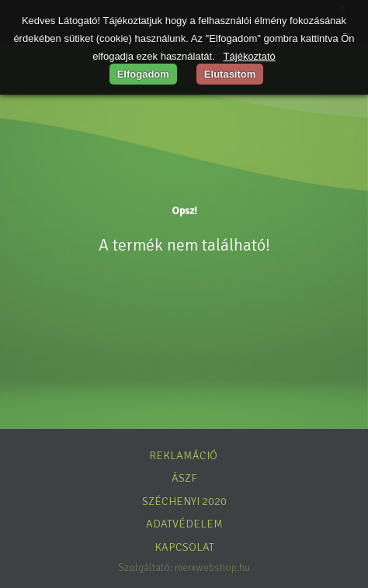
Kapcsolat (184, 547)
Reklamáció (183, 455)
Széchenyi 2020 (184, 501)
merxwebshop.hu (212, 567)
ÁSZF (184, 478)
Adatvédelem (184, 524)
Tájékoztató (250, 56)
